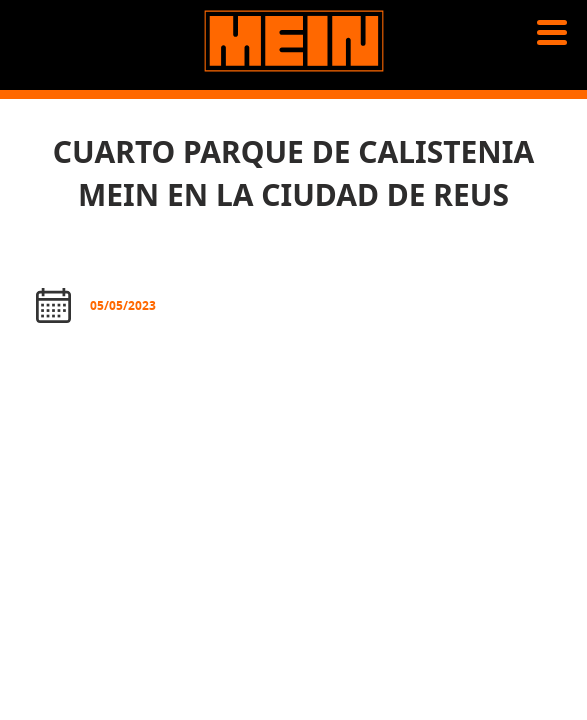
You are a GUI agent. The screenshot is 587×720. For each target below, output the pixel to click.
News (44, 119)
